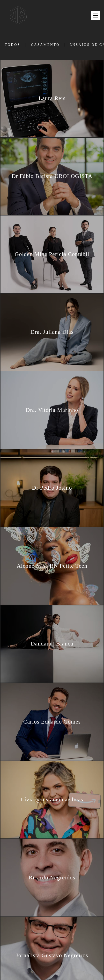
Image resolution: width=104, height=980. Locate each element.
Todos (13, 45)
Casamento (45, 45)
